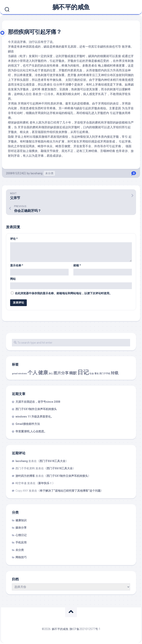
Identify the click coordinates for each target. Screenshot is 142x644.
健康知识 (21, 520)
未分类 (49, 173)
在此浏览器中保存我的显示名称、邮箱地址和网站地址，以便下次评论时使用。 (63, 293)
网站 (13, 279)
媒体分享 (21, 528)
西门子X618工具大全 (52, 461)
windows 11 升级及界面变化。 (35, 417)
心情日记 (21, 535)
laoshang (36, 173)
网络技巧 (21, 557)
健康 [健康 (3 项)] (43, 373)
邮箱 (77, 265)
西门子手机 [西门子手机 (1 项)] (105, 374)
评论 (14, 239)
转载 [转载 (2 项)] (115, 373)
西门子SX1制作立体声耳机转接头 (36, 409)
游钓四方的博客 (25, 476)
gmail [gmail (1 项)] (15, 374)
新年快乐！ (45, 483)
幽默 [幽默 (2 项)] (73, 373)
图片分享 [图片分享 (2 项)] (61, 373)
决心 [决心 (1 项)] (51, 374)
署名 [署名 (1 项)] (97, 374)
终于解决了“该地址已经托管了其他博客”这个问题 (70, 491)
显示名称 (17, 265)
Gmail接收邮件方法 (28, 424)
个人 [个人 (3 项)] (33, 373)
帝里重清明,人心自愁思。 (31, 431)
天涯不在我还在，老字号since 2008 (38, 402)
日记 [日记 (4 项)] (83, 372)
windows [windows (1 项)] (23, 374)
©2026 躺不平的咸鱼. (56, 629)
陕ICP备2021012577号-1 (85, 629)
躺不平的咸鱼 (71, 7)
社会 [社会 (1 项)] (92, 374)
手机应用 (21, 542)
